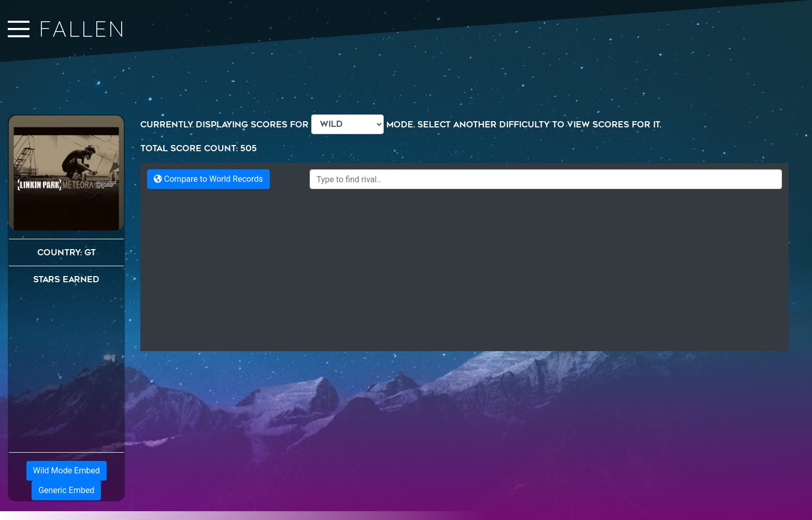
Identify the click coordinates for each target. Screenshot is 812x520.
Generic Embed (66, 490)
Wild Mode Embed (67, 471)
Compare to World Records (208, 179)
